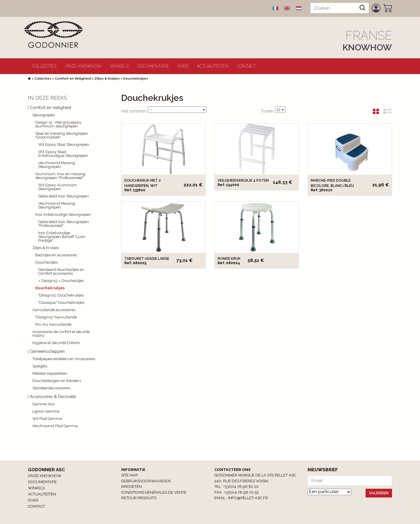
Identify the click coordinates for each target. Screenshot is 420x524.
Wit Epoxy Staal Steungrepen (64, 144)
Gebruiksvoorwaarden (146, 481)
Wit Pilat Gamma (47, 419)
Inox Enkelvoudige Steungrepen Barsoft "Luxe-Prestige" (62, 237)
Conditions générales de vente (154, 492)
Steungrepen (44, 115)
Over (183, 66)
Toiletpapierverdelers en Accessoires (64, 359)
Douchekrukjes (50, 288)
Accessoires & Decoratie (53, 397)
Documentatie (153, 66)
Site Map (129, 475)
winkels (119, 66)
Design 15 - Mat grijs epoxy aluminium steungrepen (58, 124)
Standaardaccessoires (51, 388)
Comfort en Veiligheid (73, 79)
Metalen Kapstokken (50, 373)
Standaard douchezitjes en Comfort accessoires (61, 271)
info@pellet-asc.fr (248, 498)
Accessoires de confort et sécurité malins (61, 334)
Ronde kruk (229, 259)
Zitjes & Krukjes (107, 79)
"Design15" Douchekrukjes (61, 295)
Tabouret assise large (147, 259)
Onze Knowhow (83, 66)
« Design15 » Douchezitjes (61, 281)
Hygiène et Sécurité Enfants (56, 343)
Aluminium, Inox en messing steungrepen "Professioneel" (60, 176)
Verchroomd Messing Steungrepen (57, 165)
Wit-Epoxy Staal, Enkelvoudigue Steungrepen (63, 154)
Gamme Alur (44, 404)
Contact (247, 66)
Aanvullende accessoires (54, 310)
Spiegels (40, 366)
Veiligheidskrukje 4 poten (243, 180)
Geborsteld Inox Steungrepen (63, 196)
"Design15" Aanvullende (56, 317)
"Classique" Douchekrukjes (61, 303)
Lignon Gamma (46, 411)
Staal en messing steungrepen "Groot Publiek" (62, 135)
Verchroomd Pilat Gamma (55, 426)
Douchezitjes (46, 262)
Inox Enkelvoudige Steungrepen (63, 214)
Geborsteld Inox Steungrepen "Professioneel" (63, 224)
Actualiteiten (213, 66)
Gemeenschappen (47, 352)
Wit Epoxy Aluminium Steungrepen (58, 187)
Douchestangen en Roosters (57, 381)
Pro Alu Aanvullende (53, 324)
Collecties (44, 66)
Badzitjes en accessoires (56, 255)
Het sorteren (134, 111)
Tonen (267, 111)
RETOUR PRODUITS (139, 498)
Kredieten (132, 487)
